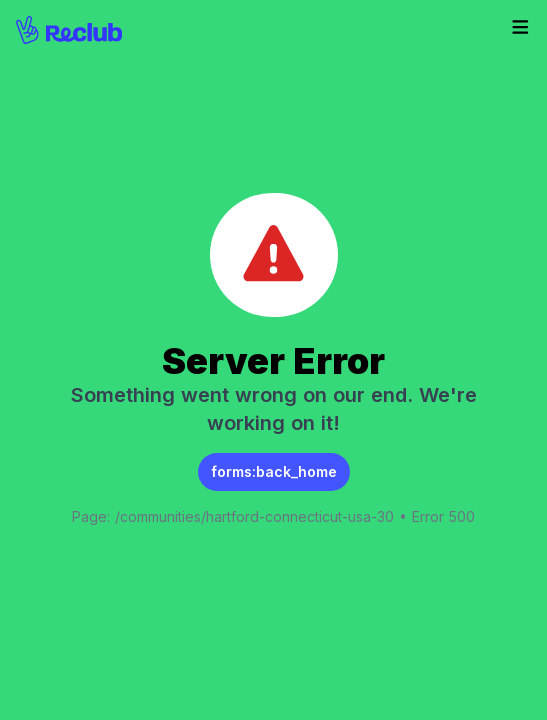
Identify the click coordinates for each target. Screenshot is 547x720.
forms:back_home (274, 471)
